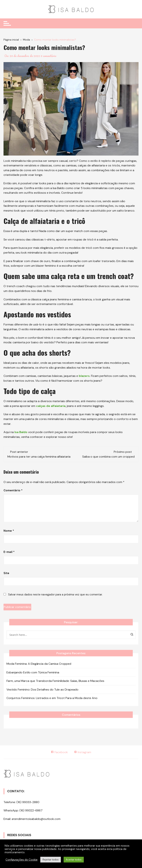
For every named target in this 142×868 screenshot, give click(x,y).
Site (6, 573)
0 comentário (49, 56)
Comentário (13, 490)
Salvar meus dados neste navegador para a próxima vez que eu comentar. (55, 595)
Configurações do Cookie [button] (22, 860)
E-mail (9, 552)
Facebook (59, 752)
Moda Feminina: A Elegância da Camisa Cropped (39, 664)
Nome (9, 531)
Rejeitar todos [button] (51, 860)
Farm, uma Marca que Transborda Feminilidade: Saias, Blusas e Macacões (55, 681)
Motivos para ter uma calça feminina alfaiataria (39, 457)
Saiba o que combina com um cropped (108, 457)
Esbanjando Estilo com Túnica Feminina (33, 672)
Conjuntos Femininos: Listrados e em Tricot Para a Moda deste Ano (52, 698)
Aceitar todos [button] (74, 860)
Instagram (83, 752)
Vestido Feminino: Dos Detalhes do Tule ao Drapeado (42, 690)
